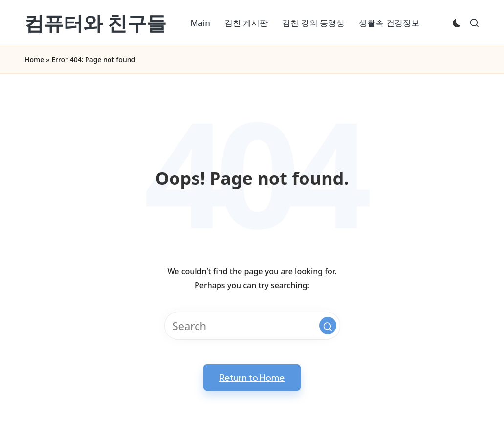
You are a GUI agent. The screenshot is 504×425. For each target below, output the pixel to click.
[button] (328, 325)
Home (34, 59)
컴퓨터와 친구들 (95, 23)
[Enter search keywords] (252, 326)
